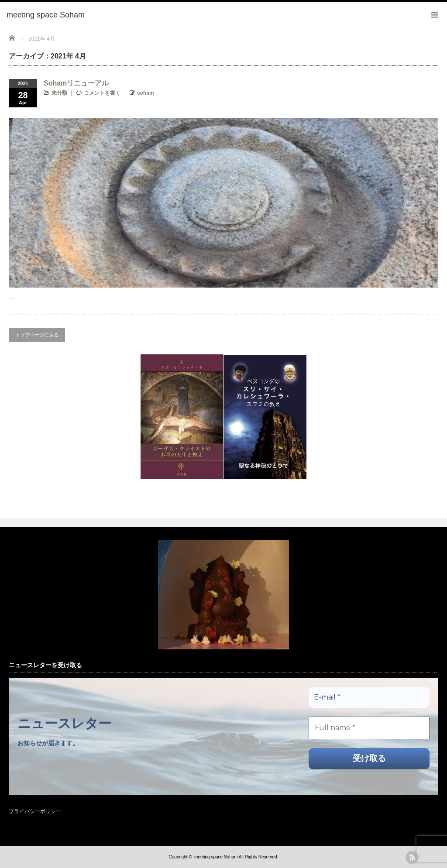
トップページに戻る (37, 335)
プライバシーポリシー (35, 811)
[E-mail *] (369, 697)
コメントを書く (102, 93)
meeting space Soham (216, 857)
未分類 (59, 93)
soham (146, 93)
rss (412, 858)
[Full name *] (369, 728)
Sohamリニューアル (76, 83)
